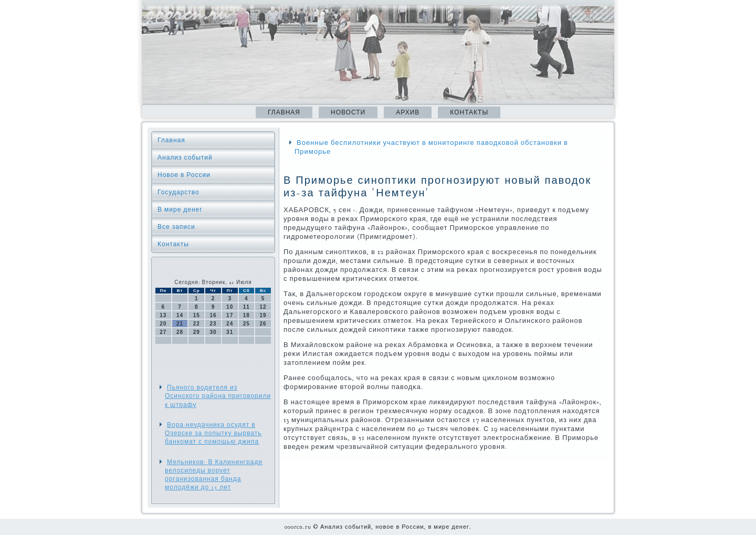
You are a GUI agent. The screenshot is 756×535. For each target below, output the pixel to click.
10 (230, 307)
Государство (178, 192)
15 (197, 315)
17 (230, 315)
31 (230, 332)
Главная (284, 112)
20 (163, 324)
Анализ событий (185, 158)
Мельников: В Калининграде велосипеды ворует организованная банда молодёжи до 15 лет (214, 475)
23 (213, 324)
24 (230, 324)
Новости (348, 112)
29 (197, 332)
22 (197, 324)
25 (246, 324)
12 (263, 307)
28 (180, 332)
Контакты (469, 112)
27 (163, 332)
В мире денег (180, 209)
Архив (408, 112)
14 (180, 315)
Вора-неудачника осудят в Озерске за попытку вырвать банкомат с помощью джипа (213, 433)
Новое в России (184, 175)
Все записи (176, 227)
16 (213, 315)
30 (213, 332)
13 (163, 315)
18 (246, 315)
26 (263, 324)
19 (263, 315)
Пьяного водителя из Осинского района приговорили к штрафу (218, 396)
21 (180, 324)
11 (246, 307)
